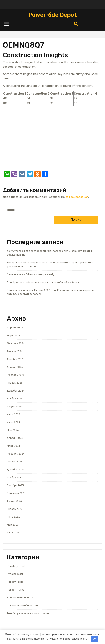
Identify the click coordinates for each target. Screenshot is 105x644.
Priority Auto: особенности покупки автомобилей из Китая (43, 282)
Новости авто (15, 582)
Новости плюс (16, 590)
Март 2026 (13, 335)
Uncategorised (16, 566)
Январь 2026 (15, 351)
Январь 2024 (15, 462)
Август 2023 (14, 501)
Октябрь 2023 (15, 485)
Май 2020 (13, 525)
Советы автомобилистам (22, 605)
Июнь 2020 (14, 517)
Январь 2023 (15, 509)
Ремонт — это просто (20, 598)
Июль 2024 (14, 414)
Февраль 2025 (16, 375)
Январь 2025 (15, 383)
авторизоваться (77, 197)
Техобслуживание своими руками (28, 613)
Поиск (12, 210)
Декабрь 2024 (16, 391)
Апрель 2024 (15, 438)
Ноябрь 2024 (15, 399)
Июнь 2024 (14, 422)
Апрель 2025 (15, 367)
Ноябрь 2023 (15, 477)
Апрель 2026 (15, 328)
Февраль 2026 (16, 343)
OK (95, 639)
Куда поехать (15, 574)
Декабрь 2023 (16, 469)
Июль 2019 (13, 533)
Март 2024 (13, 446)
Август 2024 (14, 406)
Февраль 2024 (16, 454)
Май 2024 (13, 430)
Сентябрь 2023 (16, 493)
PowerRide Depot (53, 15)
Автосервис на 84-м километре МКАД (30, 274)
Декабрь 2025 (16, 359)
